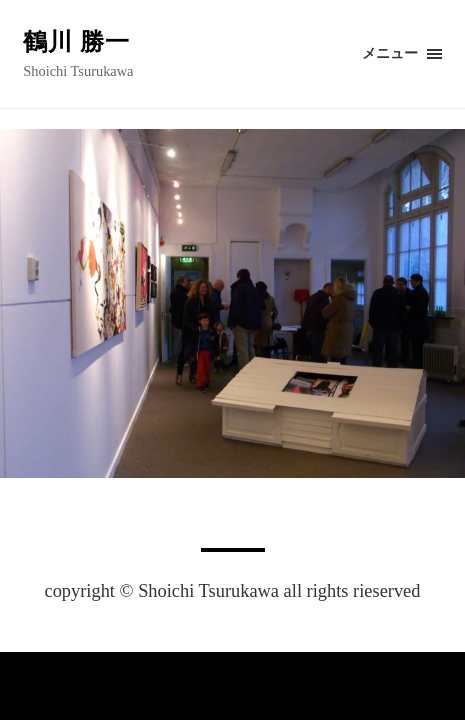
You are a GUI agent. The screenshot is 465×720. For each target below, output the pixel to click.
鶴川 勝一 (76, 42)
